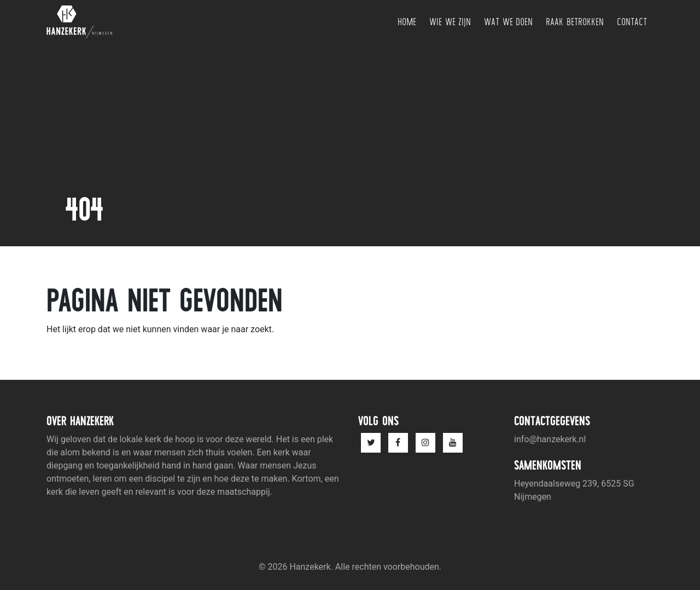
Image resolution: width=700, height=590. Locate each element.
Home (407, 22)
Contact (632, 22)
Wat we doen (508, 22)
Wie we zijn (450, 22)
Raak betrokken (575, 22)
